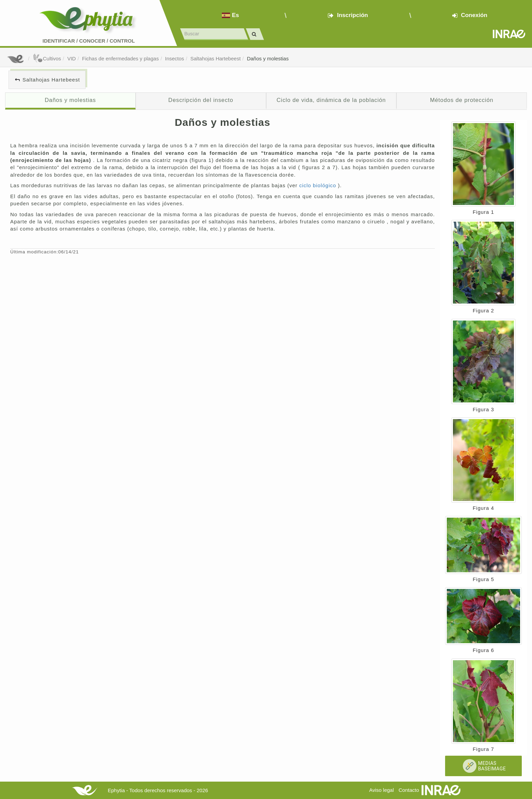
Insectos (174, 58)
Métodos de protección (462, 100)
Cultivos (47, 58)
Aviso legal (381, 790)
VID (71, 58)
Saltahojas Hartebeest (215, 58)
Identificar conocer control (89, 41)
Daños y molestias (268, 58)
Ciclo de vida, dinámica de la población (331, 100)
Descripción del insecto (201, 100)
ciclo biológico (319, 185)
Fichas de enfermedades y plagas (120, 58)
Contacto (409, 790)
